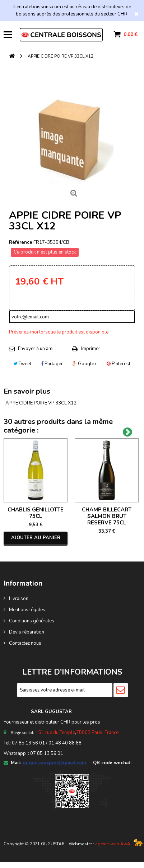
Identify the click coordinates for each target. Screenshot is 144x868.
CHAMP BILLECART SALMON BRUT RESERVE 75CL (107, 516)
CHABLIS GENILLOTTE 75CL (36, 513)
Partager (52, 364)
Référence (21, 242)
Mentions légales (27, 610)
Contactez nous (25, 643)
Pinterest (119, 364)
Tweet (22, 364)
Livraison (19, 599)
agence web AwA (113, 844)
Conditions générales (32, 621)
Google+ (85, 364)
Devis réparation (27, 632)
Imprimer (91, 349)
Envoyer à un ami (36, 349)
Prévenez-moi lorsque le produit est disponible (59, 332)
